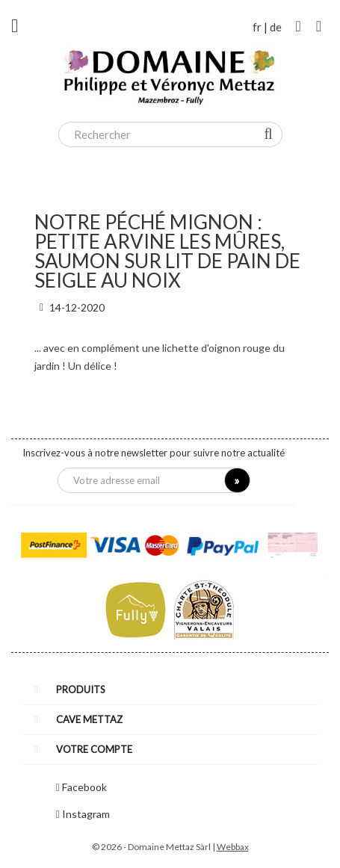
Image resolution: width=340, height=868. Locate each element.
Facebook (84, 787)
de (276, 27)
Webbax (233, 847)
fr (257, 27)
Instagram (86, 814)
